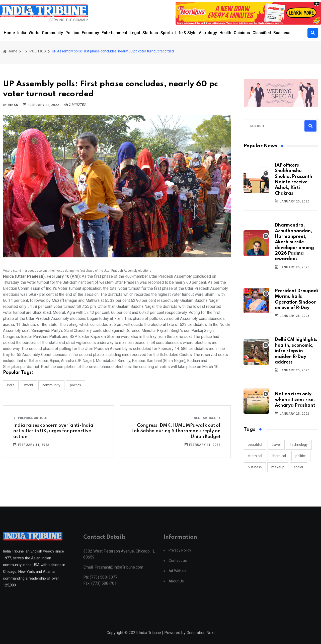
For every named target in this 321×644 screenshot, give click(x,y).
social (298, 467)
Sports (167, 33)
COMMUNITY (51, 385)
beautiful (255, 445)
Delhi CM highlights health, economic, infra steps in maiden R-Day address (296, 351)
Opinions (242, 33)
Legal (135, 33)
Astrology (208, 33)
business (255, 467)
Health (225, 33)
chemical (255, 456)
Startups (150, 33)
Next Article (207, 418)
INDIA (11, 385)
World (34, 33)
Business (282, 33)
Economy (90, 33)
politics (301, 456)
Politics (72, 33)
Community (52, 33)
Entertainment (114, 33)
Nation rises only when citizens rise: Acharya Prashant (295, 400)
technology (299, 445)
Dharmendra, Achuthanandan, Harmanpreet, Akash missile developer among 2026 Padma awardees (294, 242)
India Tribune (150, 638)
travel (276, 445)
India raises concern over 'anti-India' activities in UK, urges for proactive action (54, 431)
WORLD (28, 385)
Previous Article (30, 418)
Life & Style (186, 33)
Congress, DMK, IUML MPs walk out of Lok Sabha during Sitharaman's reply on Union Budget (176, 431)
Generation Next (201, 638)
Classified (262, 33)
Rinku (13, 105)
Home (9, 33)
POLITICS (38, 51)
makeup (278, 467)
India (22, 33)
